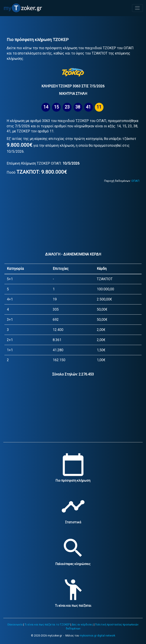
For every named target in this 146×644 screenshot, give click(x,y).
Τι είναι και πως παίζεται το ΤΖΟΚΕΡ (47, 625)
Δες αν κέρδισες (82, 625)
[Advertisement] (73, 27)
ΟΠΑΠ (135, 181)
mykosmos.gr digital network (97, 636)
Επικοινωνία (15, 625)
